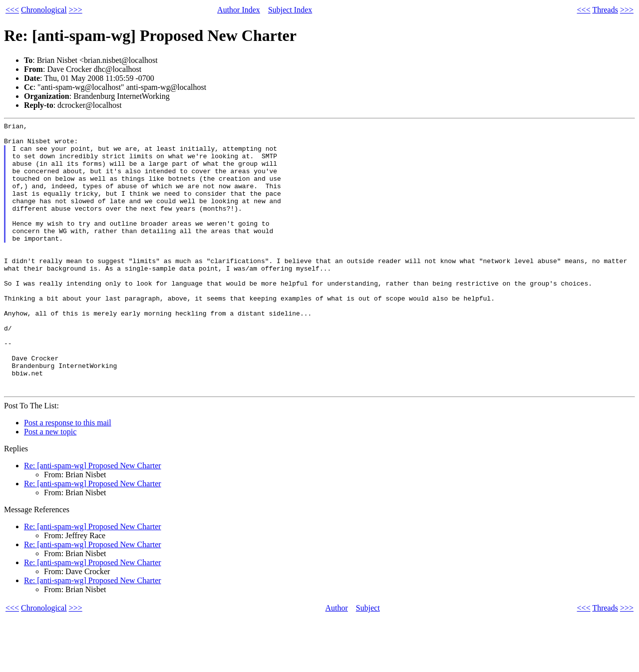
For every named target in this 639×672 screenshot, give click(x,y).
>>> (76, 10)
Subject (368, 662)
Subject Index (290, 10)
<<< (12, 10)
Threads (605, 10)
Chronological (44, 10)
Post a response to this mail (68, 477)
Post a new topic (50, 486)
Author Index (239, 10)
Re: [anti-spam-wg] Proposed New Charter (93, 519)
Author (337, 662)
